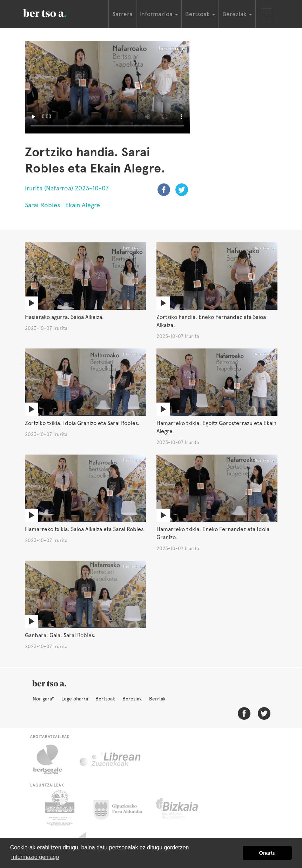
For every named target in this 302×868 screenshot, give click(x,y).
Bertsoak (105, 699)
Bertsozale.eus (52, 759)
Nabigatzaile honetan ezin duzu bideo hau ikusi (107, 87)
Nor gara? (43, 699)
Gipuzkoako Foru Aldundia (122, 808)
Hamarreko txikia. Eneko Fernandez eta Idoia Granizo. (213, 533)
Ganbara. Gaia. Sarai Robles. (60, 635)
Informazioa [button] (159, 14)
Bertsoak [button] (200, 14)
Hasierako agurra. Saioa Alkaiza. (64, 317)
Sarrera (122, 14)
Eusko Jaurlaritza (59, 808)
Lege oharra (75, 699)
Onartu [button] (267, 853)
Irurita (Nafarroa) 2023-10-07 (67, 188)
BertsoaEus (55, 12)
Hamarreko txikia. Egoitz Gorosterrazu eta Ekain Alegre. (216, 427)
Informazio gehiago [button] (35, 857)
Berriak (157, 699)
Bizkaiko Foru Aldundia (185, 808)
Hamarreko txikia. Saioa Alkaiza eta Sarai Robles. (85, 529)
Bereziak (132, 699)
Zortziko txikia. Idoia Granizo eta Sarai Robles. (82, 423)
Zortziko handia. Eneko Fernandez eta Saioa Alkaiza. (211, 321)
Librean (110, 759)
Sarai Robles (42, 205)
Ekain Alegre (83, 205)
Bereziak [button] (237, 14)
